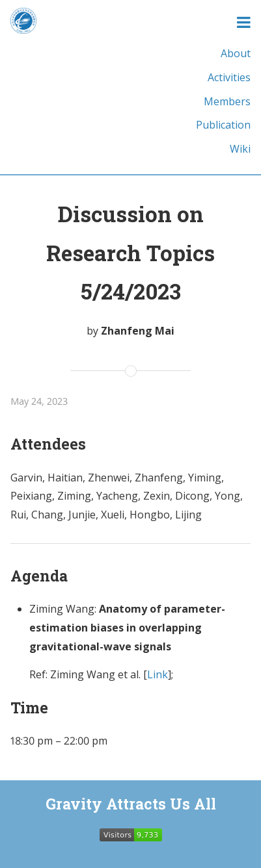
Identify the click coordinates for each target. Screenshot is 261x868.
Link (158, 674)
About (236, 53)
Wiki (240, 149)
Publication (223, 125)
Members (227, 101)
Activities (229, 77)
